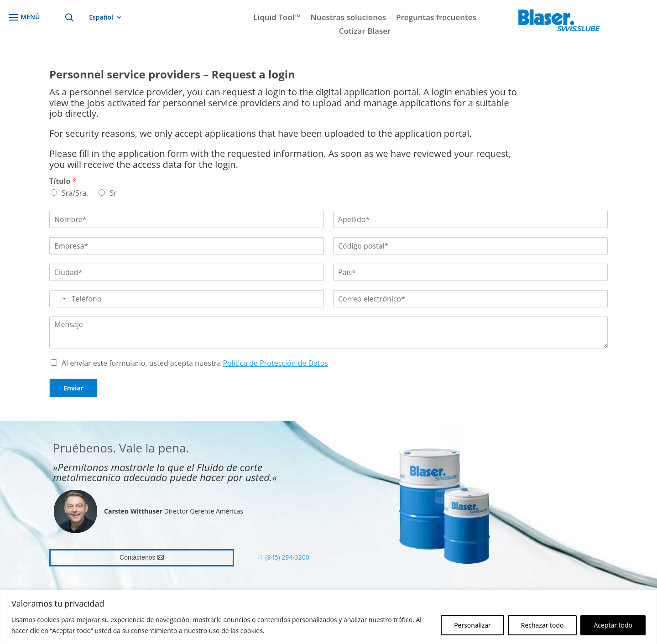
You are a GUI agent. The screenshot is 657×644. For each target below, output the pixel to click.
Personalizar (472, 625)
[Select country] (59, 299)
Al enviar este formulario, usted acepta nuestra (195, 363)
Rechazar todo (542, 625)
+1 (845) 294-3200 (283, 557)
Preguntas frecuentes (436, 18)
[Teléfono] (187, 299)
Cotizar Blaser (365, 32)
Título (63, 181)
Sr (113, 193)
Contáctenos (138, 557)
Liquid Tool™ (277, 18)
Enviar (73, 388)
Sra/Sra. (75, 193)
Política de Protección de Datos (275, 363)
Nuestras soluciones (348, 18)
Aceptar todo (613, 625)
